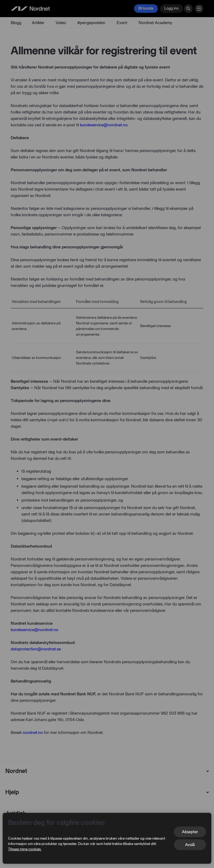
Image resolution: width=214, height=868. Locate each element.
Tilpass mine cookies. (25, 849)
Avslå (190, 845)
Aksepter (190, 832)
